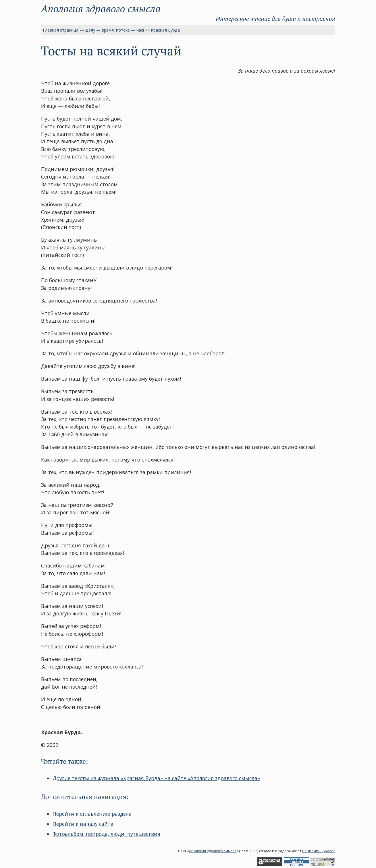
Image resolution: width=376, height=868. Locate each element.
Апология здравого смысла (101, 8)
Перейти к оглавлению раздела (92, 814)
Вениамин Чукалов (319, 851)
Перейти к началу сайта (83, 824)
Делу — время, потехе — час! (115, 30)
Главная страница (61, 30)
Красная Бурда (165, 30)
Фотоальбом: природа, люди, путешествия (106, 834)
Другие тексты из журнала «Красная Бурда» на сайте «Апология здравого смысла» (156, 778)
